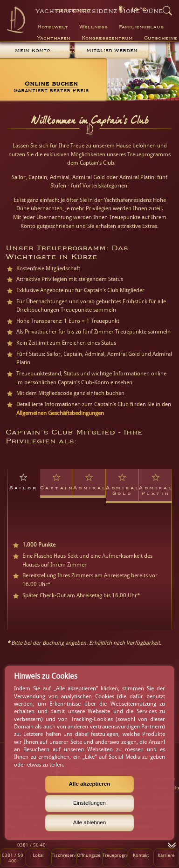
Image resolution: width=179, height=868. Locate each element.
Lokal (38, 855)
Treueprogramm (115, 855)
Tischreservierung (64, 855)
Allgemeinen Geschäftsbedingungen (60, 413)
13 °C (138, 10)
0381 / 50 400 (13, 858)
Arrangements (62, 52)
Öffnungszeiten (89, 855)
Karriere (166, 855)
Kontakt (141, 855)
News (109, 52)
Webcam (146, 52)
